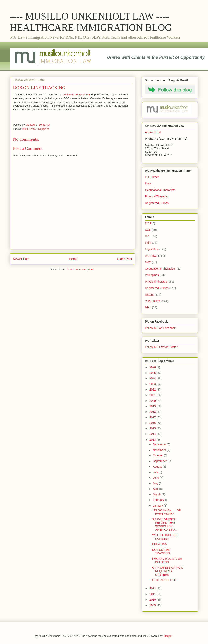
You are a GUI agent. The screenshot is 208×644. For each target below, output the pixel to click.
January (158, 506)
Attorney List (153, 132)
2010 (153, 600)
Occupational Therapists (160, 190)
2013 (153, 440)
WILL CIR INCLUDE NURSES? (165, 537)
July (156, 472)
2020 (153, 401)
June (156, 478)
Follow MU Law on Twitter (161, 347)
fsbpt (148, 307)
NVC (32, 129)
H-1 (147, 236)
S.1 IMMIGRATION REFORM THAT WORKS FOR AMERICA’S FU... (165, 524)
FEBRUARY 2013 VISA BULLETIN (167, 560)
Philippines (43, 129)
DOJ (148, 223)
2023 (153, 384)
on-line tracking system (76, 95)
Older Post (125, 259)
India (25, 129)
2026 (153, 367)
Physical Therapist (157, 196)
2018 (153, 412)
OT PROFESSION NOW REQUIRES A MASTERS (168, 571)
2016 (153, 423)
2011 (153, 594)
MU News (151, 256)
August (158, 467)
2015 (153, 428)
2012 (153, 588)
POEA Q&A (159, 544)
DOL (148, 230)
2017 (153, 417)
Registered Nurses (157, 203)
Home (73, 259)
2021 (153, 395)
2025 (153, 373)
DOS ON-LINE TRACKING (161, 551)
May (156, 483)
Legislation (152, 249)
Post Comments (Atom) (81, 269)
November (160, 450)
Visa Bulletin (153, 301)
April (156, 489)
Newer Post (21, 259)
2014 (153, 434)
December (160, 444)
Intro (148, 183)
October (158, 455)
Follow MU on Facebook (160, 328)
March (157, 494)
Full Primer (152, 177)
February (159, 500)
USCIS (149, 295)
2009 (153, 605)
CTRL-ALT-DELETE (165, 580)
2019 (153, 406)
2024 (153, 378)
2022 (153, 389)
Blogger (168, 636)
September (160, 461)
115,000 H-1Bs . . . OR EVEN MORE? (167, 512)
